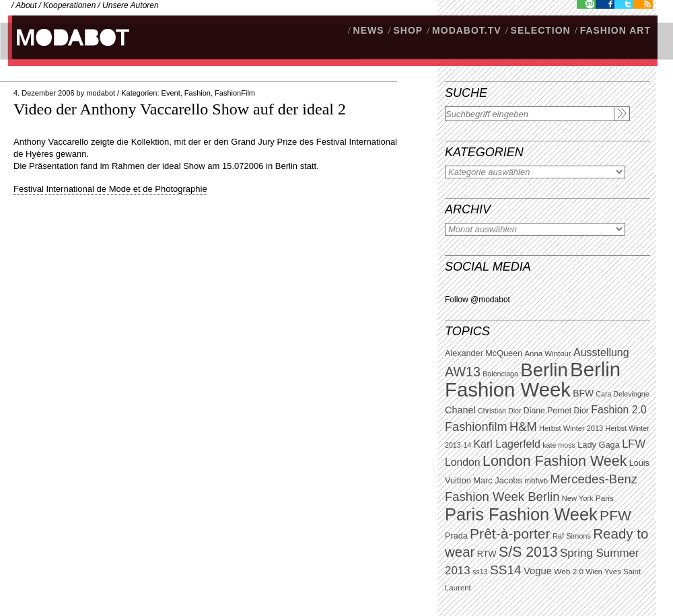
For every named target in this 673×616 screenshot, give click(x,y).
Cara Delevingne (622, 394)
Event (171, 93)
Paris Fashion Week (521, 514)
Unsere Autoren (131, 5)
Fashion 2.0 (618, 410)
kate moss (559, 445)
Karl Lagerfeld (506, 444)
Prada (456, 536)
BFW (583, 393)
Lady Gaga (599, 445)
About (26, 5)
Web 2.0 (569, 572)
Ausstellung (601, 352)
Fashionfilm (476, 427)
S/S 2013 (528, 552)
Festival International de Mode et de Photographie (110, 189)
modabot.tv (467, 30)
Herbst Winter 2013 (571, 428)
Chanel (460, 410)
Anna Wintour (547, 353)
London (463, 462)
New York (578, 498)
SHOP (408, 30)
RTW (487, 554)
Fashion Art (615, 30)
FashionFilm (235, 93)
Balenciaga (500, 374)
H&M (523, 426)
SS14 (506, 570)
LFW (634, 444)
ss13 (480, 572)
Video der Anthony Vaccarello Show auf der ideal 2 (180, 109)
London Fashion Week (555, 461)
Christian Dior (500, 411)
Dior (581, 411)
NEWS (369, 30)
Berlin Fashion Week (533, 379)
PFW (615, 515)
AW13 (463, 372)
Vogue (538, 571)
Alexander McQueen (484, 353)
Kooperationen (69, 5)
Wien (594, 572)
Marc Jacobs (498, 480)
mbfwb (536, 481)
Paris (605, 498)
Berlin (544, 370)
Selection (541, 30)
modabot (101, 93)
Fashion (198, 93)
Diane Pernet (547, 411)
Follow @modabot (477, 300)
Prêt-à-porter (510, 534)
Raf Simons (572, 536)
